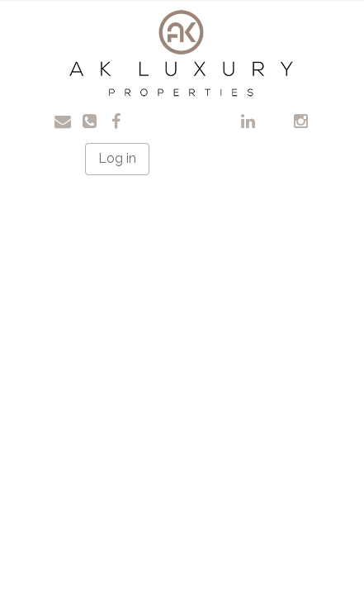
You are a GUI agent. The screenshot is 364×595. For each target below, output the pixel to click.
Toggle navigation (33, 24)
